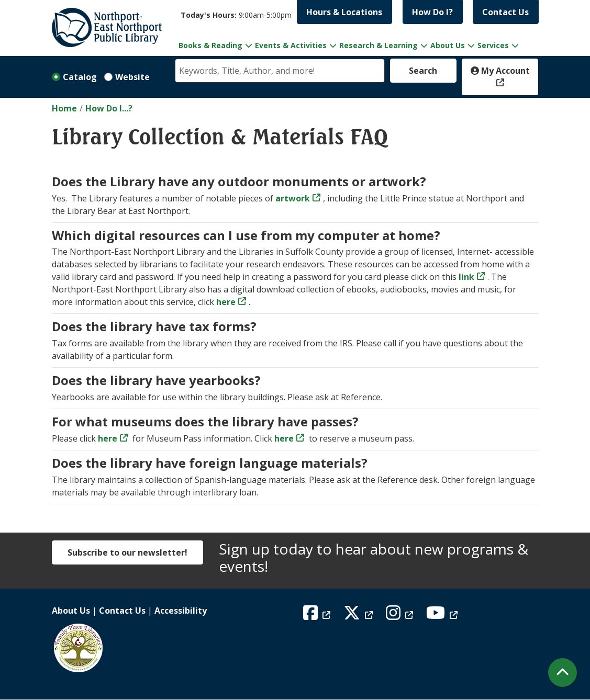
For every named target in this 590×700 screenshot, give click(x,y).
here (108, 438)
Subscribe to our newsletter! (127, 552)
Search (423, 71)
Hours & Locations (344, 12)
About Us (71, 611)
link (465, 277)
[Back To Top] (563, 673)
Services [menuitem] (493, 45)
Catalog (80, 77)
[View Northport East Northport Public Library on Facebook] (318, 616)
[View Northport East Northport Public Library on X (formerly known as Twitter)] (359, 616)
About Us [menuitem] (448, 45)
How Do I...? (109, 108)
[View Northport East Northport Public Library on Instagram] (401, 616)
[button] (236, 15)
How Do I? (432, 12)
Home (64, 108)
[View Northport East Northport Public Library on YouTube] (443, 616)
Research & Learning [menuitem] (379, 45)
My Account (500, 71)
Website (132, 77)
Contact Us (505, 12)
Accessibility (181, 611)
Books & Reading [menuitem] (210, 45)
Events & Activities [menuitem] (291, 45)
